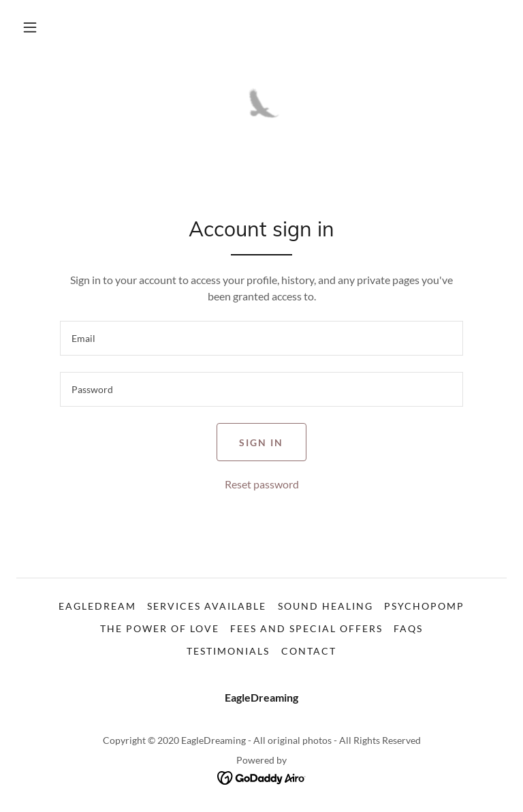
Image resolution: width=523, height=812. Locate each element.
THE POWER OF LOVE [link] (160, 628)
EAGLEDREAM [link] (97, 606)
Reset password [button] (262, 484)
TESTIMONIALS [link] (228, 651)
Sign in (261, 442)
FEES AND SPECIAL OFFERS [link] (306, 628)
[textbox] (261, 338)
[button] (30, 27)
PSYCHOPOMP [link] (424, 606)
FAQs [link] (408, 628)
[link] (261, 109)
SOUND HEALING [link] (326, 606)
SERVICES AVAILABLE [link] (207, 606)
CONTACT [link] (309, 651)
